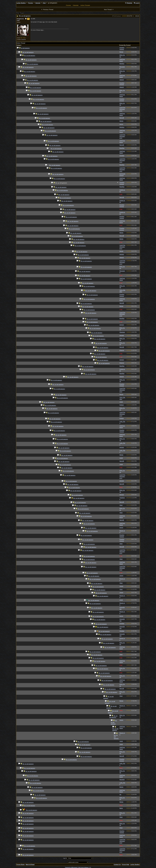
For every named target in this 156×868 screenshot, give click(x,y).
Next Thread (109, 10)
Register (129, 3)
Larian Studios (21, 3)
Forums (30, 3)
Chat (44, 3)
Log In (136, 3)
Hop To (65, 858)
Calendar (76, 5)
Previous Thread (47, 10)
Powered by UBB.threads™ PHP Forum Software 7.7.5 (78, 867)
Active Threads (85, 5)
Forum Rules (21, 864)
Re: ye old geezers (25, 16)
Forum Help (125, 864)
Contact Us (117, 864)
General (38, 3)
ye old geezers (25, 48)
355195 (137, 16)
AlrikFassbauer (117, 16)
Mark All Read (30, 864)
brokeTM (23, 39)
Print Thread (20, 13)
